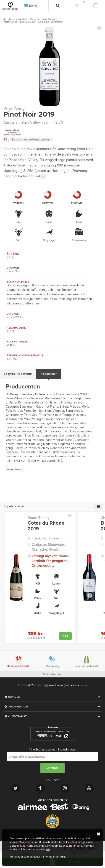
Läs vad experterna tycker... (32, 139)
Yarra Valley (31, 123)
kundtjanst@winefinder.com (66, 685)
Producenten (49, 374)
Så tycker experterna (18, 374)
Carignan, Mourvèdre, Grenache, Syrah (49, 547)
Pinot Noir (14, 271)
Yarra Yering (14, 108)
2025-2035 (15, 317)
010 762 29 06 (30, 685)
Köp (65, 636)
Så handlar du (53, 674)
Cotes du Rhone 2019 (46, 526)
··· (43, 176)
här (48, 849)
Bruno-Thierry (39, 518)
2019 (10, 257)
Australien (12, 123)
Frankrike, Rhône (45, 538)
